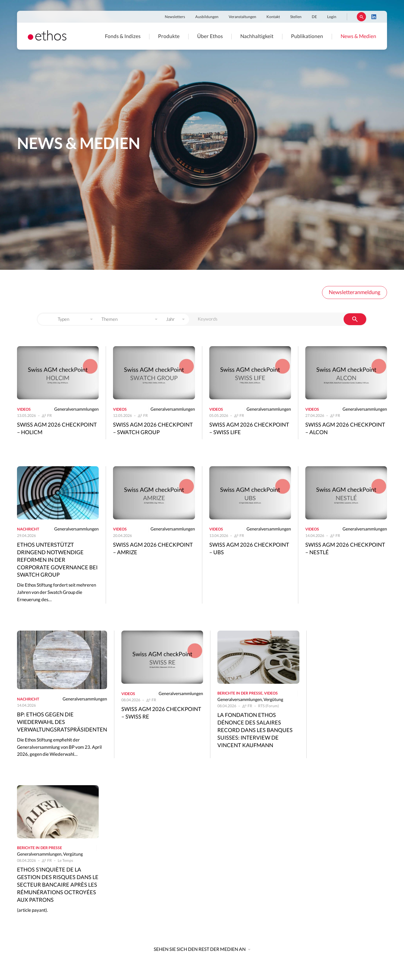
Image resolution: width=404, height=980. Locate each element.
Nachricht (28, 529)
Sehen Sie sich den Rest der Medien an (200, 949)
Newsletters (175, 17)
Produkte (169, 36)
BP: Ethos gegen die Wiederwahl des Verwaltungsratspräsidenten (62, 722)
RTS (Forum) (268, 706)
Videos (24, 410)
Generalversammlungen (76, 409)
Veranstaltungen (242, 17)
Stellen (296, 17)
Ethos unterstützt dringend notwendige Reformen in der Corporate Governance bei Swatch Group (57, 560)
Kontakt (273, 17)
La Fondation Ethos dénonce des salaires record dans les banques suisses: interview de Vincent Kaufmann (255, 730)
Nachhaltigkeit (257, 36)
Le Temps (65, 861)
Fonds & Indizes (123, 36)
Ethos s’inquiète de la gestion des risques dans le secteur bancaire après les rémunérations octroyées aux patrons (58, 885)
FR (49, 416)
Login (332, 17)
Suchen (361, 17)
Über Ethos (210, 36)
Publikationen (307, 36)
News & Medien (358, 36)
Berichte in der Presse (240, 693)
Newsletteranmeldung (355, 292)
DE (314, 17)
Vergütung (273, 700)
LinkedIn (374, 17)
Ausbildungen (207, 17)
